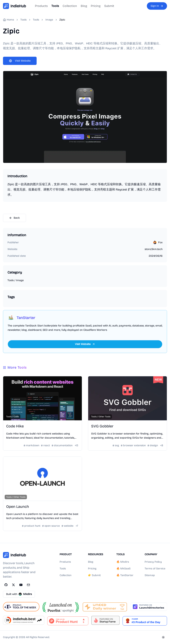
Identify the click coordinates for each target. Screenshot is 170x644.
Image (49, 20)
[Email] (28, 585)
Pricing (96, 6)
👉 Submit (94, 575)
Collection (70, 6)
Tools (55, 6)
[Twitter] (13, 585)
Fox (160, 242)
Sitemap (150, 575)
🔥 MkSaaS (123, 569)
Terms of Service (155, 569)
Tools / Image (16, 280)
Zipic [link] (62, 20)
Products (41, 6)
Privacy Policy (153, 562)
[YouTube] (21, 585)
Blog (84, 6)
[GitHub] (6, 585)
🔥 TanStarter (125, 575)
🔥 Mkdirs (123, 562)
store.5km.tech (154, 249)
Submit (109, 6)
